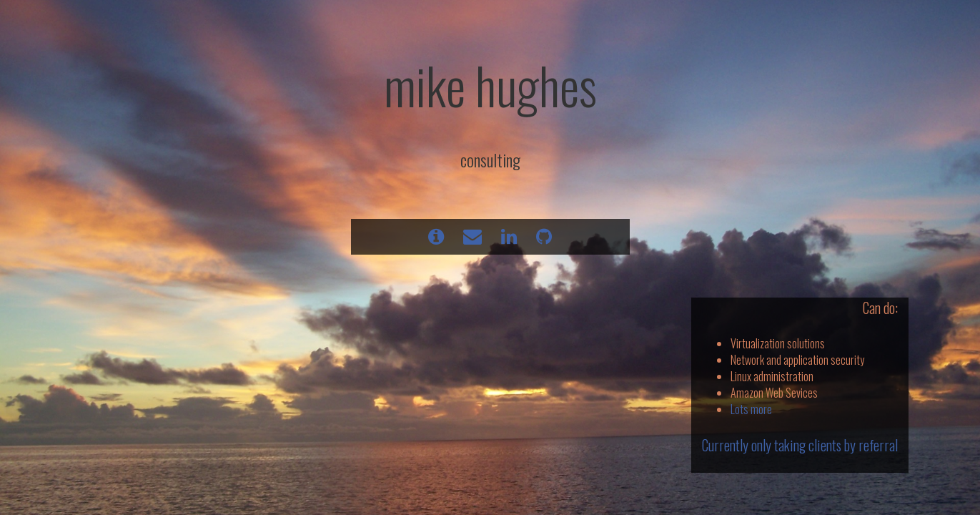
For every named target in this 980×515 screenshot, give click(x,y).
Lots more (751, 409)
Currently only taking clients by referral (800, 445)
